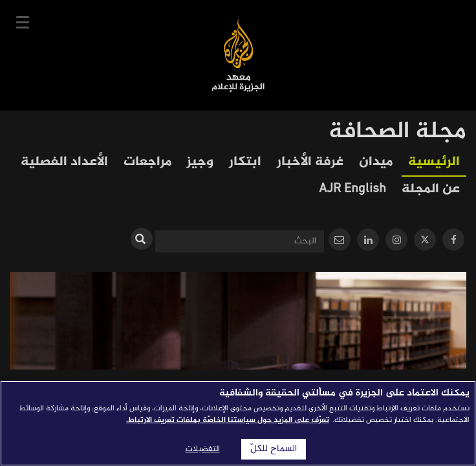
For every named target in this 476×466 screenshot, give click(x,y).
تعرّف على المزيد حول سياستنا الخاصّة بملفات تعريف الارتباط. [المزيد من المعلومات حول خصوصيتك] (228, 420)
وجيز (200, 162)
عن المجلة (431, 189)
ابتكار (245, 162)
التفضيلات (203, 449)
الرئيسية (434, 162)
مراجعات (147, 162)
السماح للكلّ (274, 449)
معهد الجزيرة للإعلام (238, 55)
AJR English (352, 189)
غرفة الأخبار (310, 162)
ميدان (376, 162)
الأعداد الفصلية (64, 162)
